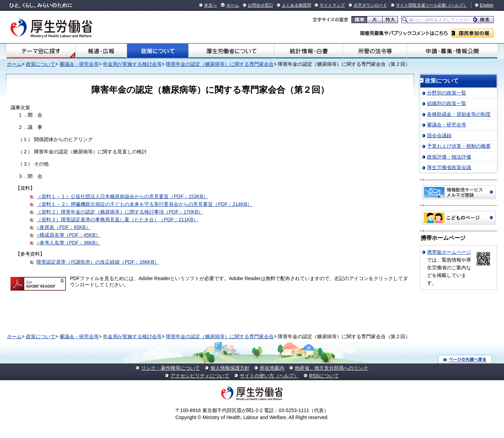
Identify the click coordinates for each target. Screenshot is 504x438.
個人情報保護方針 (230, 368)
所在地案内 (272, 368)
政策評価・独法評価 (449, 157)
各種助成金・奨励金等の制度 (459, 114)
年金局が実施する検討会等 (132, 64)
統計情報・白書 (309, 51)
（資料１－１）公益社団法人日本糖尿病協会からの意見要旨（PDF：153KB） (122, 196)
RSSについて (324, 376)
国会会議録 (439, 135)
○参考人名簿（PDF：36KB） (68, 243)
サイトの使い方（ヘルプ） (269, 376)
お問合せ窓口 (260, 5)
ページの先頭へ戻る (465, 359)
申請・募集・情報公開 (452, 51)
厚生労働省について (231, 51)
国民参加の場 (472, 33)
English (487, 5)
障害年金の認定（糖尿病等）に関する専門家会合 (220, 64)
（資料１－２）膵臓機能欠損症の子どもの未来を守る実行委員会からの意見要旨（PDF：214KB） (144, 204)
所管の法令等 (375, 51)
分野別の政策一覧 (447, 93)
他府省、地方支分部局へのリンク (331, 368)
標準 (359, 20)
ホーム (233, 5)
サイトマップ (332, 5)
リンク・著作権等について (170, 368)
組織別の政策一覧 (447, 103)
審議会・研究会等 (79, 64)
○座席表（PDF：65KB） (64, 227)
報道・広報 (101, 51)
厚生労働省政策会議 (449, 167)
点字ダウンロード (370, 5)
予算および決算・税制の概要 (459, 146)
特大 (390, 20)
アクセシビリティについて (200, 376)
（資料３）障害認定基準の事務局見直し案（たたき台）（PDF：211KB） (117, 220)
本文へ (210, 5)
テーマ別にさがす (41, 51)
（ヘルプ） (457, 5)
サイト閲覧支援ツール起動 (421, 5)
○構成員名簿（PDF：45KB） (68, 235)
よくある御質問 (296, 5)
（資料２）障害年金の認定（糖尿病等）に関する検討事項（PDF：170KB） (120, 212)
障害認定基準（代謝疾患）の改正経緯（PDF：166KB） (98, 262)
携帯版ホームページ (449, 252)
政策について (157, 51)
